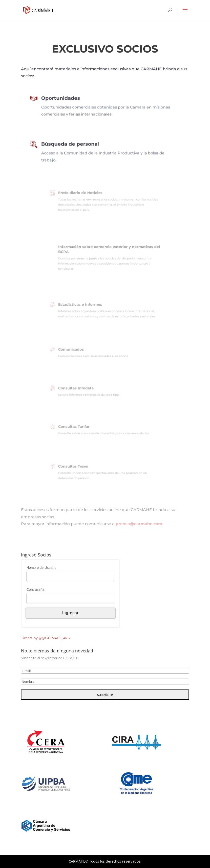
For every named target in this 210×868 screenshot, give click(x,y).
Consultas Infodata (82, 389)
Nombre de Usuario (41, 568)
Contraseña (35, 590)
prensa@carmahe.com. (139, 524)
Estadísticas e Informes (85, 306)
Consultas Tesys (79, 467)
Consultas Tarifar (80, 427)
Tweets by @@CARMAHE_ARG (45, 638)
